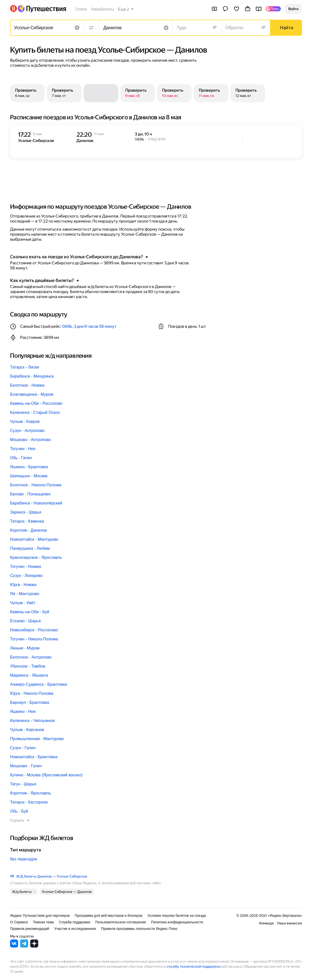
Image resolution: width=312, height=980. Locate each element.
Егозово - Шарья (25, 621)
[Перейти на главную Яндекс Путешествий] (42, 9)
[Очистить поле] (77, 28)
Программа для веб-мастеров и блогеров (109, 916)
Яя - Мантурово (25, 594)
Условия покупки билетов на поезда (177, 916)
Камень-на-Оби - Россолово (36, 403)
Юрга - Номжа (23, 585)
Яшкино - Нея (23, 712)
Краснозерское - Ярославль (36, 557)
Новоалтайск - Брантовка (34, 757)
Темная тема (44, 922)
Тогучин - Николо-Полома (34, 639)
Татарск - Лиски (25, 367)
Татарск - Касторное (29, 802)
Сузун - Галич (23, 748)
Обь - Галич (21, 458)
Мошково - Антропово (30, 440)
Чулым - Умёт (23, 603)
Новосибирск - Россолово (34, 630)
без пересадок (24, 859)
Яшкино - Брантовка (29, 467)
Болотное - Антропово (31, 657)
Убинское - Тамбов (28, 666)
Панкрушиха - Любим (30, 548)
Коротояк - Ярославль (31, 793)
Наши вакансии (289, 923)
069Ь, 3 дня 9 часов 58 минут (89, 326)
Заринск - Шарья (26, 512)
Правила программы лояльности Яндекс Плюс (139, 929)
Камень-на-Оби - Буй (30, 612)
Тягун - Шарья (23, 784)
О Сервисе (19, 922)
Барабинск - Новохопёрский (36, 503)
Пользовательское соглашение (121, 922)
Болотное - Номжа (27, 385)
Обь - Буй (19, 811)
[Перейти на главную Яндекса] (14, 9)
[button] (293, 9)
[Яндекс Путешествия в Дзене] (34, 946)
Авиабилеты (102, 9)
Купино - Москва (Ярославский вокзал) (46, 775)
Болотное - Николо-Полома (36, 485)
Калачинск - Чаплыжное (32, 721)
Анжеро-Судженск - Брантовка (38, 684)
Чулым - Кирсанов (27, 730)
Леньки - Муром (25, 648)
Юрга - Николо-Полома (32, 693)
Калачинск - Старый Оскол (35, 412)
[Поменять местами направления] (91, 28)
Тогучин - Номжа (26, 567)
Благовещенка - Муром (32, 394)
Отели (81, 9)
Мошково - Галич (26, 766)
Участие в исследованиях (75, 929)
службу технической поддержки (193, 966)
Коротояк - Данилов (28, 530)
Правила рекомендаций (30, 929)
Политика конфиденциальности (177, 922)
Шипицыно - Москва (29, 476)
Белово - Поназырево (30, 494)
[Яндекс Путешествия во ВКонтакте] (14, 946)
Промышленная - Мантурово (37, 739)
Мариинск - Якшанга (29, 675)
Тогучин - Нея (23, 449)
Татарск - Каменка (27, 521)
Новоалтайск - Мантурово (34, 539)
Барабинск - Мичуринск (32, 376)
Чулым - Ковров (25, 422)
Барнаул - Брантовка (30, 702)
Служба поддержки (75, 922)
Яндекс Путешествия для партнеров (40, 916)
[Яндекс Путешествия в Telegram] (24, 946)
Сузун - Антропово (27, 431)
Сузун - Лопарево (26, 576)
